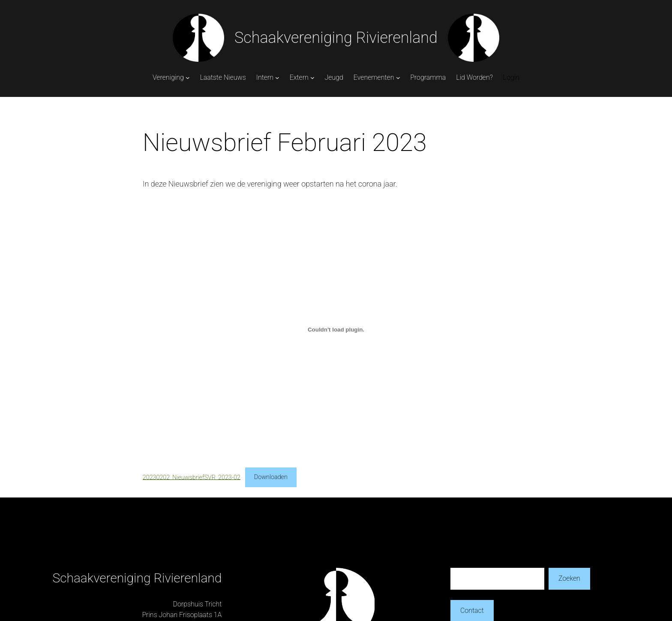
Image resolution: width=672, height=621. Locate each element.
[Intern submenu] (277, 78)
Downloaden (271, 477)
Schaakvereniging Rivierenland (336, 38)
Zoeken (569, 578)
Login (511, 77)
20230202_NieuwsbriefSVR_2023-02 (192, 477)
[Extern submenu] (312, 78)
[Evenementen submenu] (398, 78)
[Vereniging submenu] (188, 78)
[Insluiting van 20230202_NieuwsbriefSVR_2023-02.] (336, 329)
